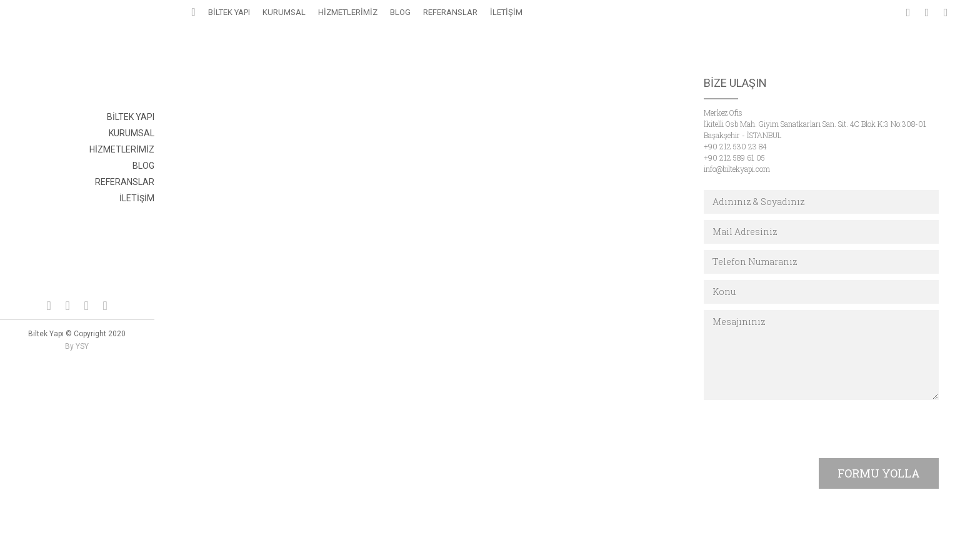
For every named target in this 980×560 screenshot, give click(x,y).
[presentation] (799, 431)
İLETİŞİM (137, 198)
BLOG (143, 166)
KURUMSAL (132, 133)
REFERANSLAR (125, 182)
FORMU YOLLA (879, 473)
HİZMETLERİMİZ (122, 149)
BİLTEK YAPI (131, 117)
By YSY (77, 346)
